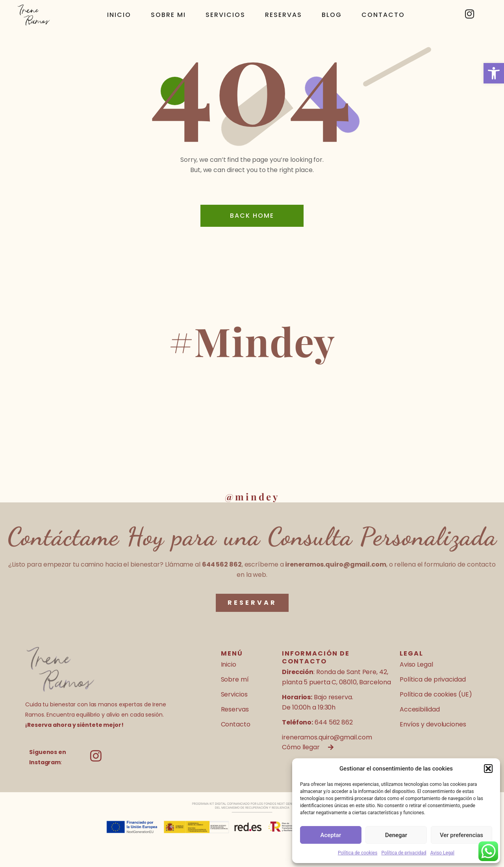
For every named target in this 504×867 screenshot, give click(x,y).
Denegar (396, 835)
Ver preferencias (461, 835)
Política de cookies (358, 853)
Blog (332, 15)
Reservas (283, 15)
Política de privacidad (404, 853)
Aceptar (331, 835)
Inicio (119, 15)
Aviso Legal (442, 853)
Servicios (225, 15)
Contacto (383, 15)
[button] (494, 73)
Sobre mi (168, 15)
